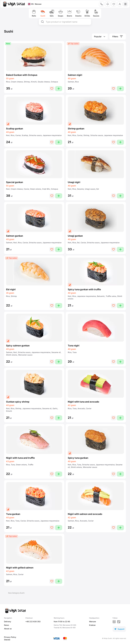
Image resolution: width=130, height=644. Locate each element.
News (7, 625)
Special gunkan (15, 182)
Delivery (8, 622)
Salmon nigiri (75, 75)
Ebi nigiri (11, 289)
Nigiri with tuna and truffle (20, 458)
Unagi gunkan (75, 236)
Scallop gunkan (15, 129)
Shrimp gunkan (76, 129)
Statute (7, 640)
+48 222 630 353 (33, 622)
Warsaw (93, 622)
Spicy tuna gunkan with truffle (84, 289)
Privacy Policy (10, 637)
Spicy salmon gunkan (18, 346)
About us (8, 629)
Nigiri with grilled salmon (20, 568)
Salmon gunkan (15, 236)
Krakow (92, 625)
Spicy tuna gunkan (78, 458)
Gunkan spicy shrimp (18, 402)
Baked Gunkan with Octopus (22, 75)
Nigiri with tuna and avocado (83, 402)
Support (119, 629)
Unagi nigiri (74, 182)
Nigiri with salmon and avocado (85, 514)
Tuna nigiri (74, 346)
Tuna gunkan (13, 514)
